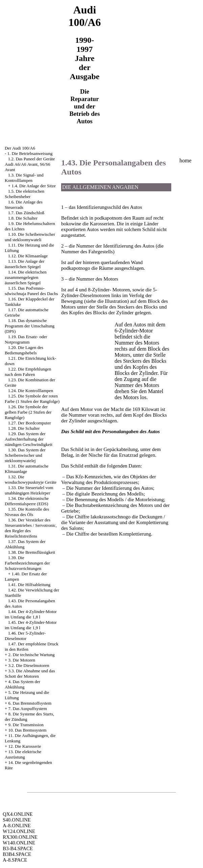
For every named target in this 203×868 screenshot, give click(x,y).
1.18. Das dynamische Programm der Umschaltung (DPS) (30, 326)
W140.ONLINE (19, 843)
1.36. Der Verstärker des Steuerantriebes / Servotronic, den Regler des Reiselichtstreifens (31, 528)
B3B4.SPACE (17, 854)
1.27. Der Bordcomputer (30, 423)
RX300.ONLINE (20, 837)
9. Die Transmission (26, 725)
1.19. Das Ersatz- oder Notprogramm (26, 339)
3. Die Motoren (22, 660)
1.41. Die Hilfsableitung (29, 585)
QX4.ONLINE (18, 814)
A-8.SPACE (15, 860)
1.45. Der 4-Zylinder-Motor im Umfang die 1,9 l (31, 625)
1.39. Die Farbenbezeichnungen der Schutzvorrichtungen (27, 563)
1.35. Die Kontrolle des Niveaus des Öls (27, 512)
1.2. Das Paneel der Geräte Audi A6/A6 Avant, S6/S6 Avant (30, 164)
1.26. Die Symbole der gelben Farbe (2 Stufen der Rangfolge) (28, 412)
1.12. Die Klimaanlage (28, 256)
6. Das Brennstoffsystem (30, 703)
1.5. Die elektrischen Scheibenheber (24, 194)
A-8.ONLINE (17, 826)
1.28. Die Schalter (24, 428)
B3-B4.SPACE (18, 848)
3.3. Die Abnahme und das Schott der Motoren (30, 673)
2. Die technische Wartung (32, 655)
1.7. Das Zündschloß (26, 213)
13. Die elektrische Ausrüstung (23, 754)
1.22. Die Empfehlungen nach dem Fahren (28, 372)
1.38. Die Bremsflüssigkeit (32, 552)
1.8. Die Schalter (23, 218)
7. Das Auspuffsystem (28, 709)
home (185, 160)
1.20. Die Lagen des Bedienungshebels (24, 350)
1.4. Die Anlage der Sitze (34, 186)
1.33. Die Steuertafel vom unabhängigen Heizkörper (29, 490)
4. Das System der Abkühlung (22, 684)
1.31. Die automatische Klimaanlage (27, 469)
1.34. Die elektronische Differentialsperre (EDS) (27, 501)
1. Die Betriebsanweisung (30, 153)
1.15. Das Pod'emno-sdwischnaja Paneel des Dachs (31, 291)
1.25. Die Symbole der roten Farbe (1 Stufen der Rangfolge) (32, 399)
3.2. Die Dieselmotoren (29, 665)
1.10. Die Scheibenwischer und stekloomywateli (30, 237)
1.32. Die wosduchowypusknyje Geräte (31, 479)
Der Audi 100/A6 (20, 148)
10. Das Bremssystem (28, 730)
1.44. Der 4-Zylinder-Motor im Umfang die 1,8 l (31, 614)
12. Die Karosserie (25, 746)
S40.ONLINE (17, 820)
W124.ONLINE (19, 831)
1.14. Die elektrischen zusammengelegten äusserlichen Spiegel (26, 277)
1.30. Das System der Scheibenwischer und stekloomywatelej (25, 455)
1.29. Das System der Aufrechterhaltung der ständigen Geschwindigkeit (29, 439)
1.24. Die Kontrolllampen (31, 391)
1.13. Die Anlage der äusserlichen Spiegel (25, 264)
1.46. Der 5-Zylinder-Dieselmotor (25, 636)
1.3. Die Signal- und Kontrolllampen (24, 178)
